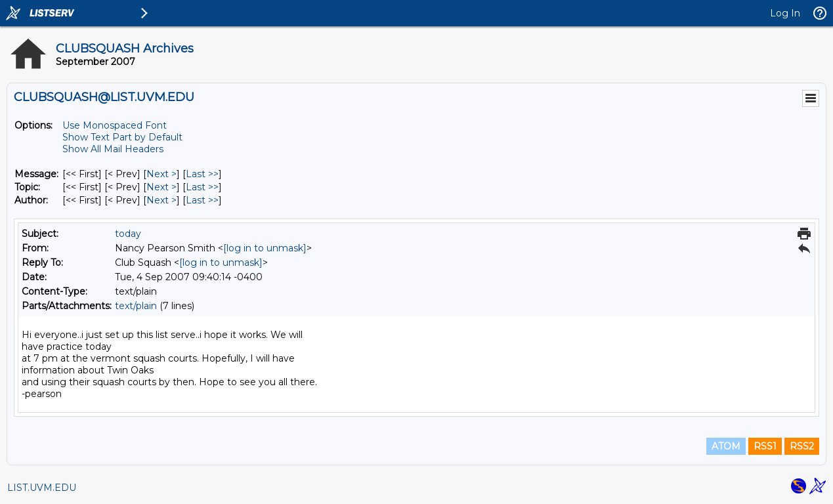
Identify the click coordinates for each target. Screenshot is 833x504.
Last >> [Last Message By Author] (202, 200)
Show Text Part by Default (122, 137)
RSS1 (765, 446)
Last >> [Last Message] (202, 174)
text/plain (136, 306)
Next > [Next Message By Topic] (161, 187)
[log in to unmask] (265, 248)
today (128, 234)
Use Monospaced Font (115, 125)
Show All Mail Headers (113, 149)
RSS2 (802, 446)
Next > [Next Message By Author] (161, 200)
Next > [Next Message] (161, 174)
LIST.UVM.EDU (42, 488)
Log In (785, 13)
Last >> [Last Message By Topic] (202, 187)
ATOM (726, 446)
